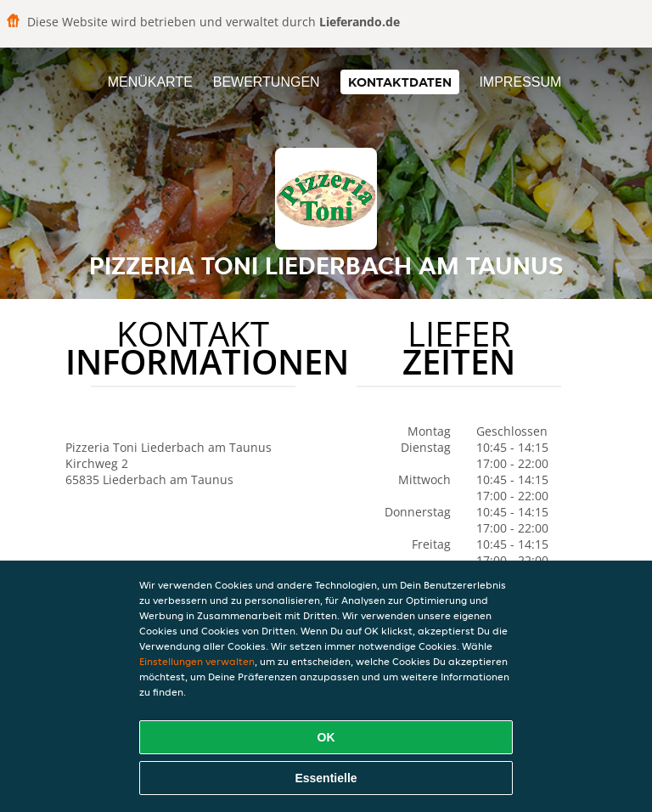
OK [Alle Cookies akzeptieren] (326, 737)
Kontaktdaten (400, 82)
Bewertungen (267, 82)
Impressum (520, 82)
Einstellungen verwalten (197, 661)
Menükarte (150, 82)
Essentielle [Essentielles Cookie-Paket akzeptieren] (326, 778)
